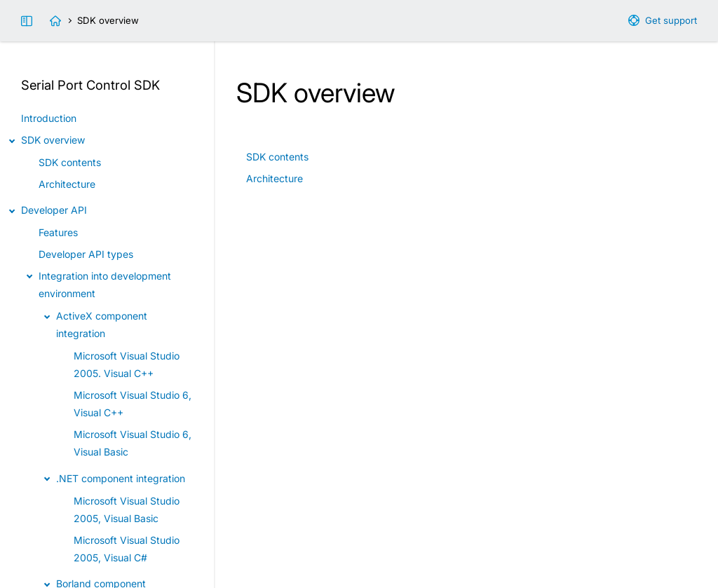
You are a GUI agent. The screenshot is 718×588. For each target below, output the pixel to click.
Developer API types (86, 254)
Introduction (49, 118)
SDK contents (277, 157)
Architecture (275, 178)
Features (58, 232)
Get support (671, 20)
